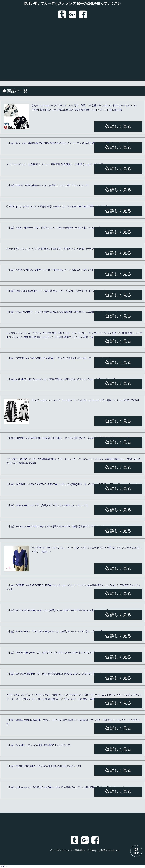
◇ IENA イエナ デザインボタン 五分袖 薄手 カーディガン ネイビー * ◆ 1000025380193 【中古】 (57, 207)
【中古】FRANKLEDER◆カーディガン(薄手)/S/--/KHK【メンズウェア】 (44, 766)
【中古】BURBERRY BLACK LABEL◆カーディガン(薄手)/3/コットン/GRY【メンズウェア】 (55, 632)
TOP (136, 851)
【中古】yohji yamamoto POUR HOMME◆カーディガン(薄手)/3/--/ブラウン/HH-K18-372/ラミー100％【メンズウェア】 (69, 787)
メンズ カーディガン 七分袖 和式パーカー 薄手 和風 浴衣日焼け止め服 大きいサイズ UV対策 (54, 164)
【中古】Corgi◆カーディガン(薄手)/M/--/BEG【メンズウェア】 (39, 745)
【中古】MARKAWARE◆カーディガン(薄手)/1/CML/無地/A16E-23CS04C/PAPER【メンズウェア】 (58, 674)
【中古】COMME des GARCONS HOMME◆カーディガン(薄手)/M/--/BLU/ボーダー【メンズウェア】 (59, 358)
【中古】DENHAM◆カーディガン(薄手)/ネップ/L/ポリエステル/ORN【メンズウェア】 (51, 653)
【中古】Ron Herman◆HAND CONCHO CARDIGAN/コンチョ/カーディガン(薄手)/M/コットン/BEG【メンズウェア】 (68, 143)
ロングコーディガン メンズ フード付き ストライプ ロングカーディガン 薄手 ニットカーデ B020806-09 (85, 400)
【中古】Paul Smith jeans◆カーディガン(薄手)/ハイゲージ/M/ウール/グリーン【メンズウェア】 (56, 291)
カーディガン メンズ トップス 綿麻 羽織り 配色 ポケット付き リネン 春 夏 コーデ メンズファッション (60, 249)
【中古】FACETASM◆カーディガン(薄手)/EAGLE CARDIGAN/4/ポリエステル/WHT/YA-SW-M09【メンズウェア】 (66, 312)
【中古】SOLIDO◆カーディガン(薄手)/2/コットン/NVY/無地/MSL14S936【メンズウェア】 (54, 228)
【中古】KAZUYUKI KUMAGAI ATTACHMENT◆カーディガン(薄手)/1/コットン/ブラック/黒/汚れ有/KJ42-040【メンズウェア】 (72, 484)
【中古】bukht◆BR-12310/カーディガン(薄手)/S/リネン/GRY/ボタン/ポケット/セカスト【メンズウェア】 (61, 379)
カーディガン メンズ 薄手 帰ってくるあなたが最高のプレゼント (86, 850)
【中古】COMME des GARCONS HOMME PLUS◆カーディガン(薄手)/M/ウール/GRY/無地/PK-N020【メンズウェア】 (68, 438)
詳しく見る (118, 126)
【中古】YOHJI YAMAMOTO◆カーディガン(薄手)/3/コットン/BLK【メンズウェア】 (50, 270)
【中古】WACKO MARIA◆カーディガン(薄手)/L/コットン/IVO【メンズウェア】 (48, 185)
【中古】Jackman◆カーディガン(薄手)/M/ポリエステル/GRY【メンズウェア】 (47, 505)
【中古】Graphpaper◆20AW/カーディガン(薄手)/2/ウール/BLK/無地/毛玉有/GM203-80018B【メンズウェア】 (63, 527)
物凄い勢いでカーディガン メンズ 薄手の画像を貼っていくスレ (72, 3)
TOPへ (4, 867)
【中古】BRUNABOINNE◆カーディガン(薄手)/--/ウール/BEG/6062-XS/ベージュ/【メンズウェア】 (58, 610)
